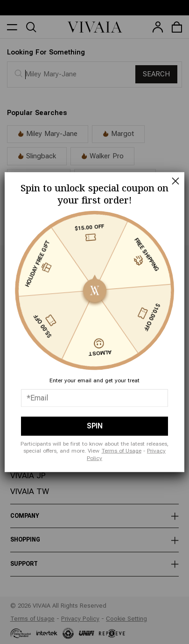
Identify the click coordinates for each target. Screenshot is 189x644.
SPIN (95, 426)
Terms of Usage (122, 451)
